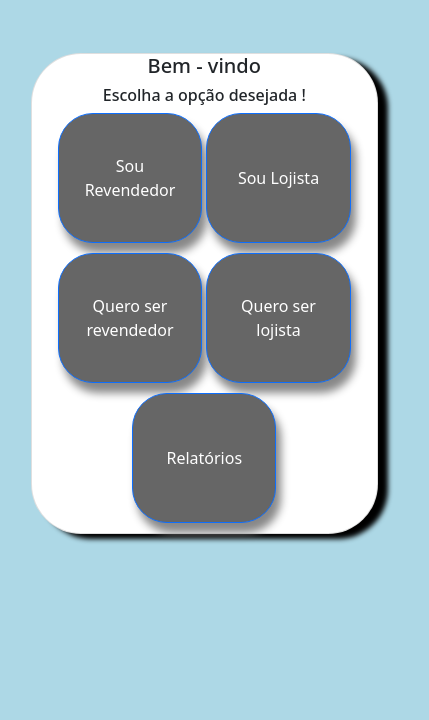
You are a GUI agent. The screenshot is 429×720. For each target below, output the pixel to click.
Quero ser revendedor (130, 318)
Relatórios (204, 458)
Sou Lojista (278, 178)
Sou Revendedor (130, 178)
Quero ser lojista (278, 318)
